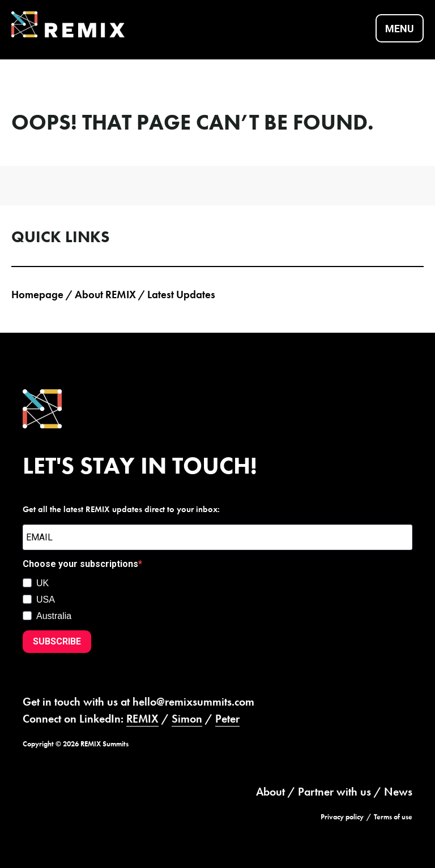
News (398, 792)
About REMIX (105, 295)
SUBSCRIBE (57, 641)
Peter (227, 719)
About (270, 792)
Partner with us (334, 792)
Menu (400, 29)
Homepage (37, 295)
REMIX (142, 719)
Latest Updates (181, 295)
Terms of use (393, 817)
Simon (187, 719)
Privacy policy (342, 817)
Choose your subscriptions (80, 564)
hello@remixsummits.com (193, 702)
